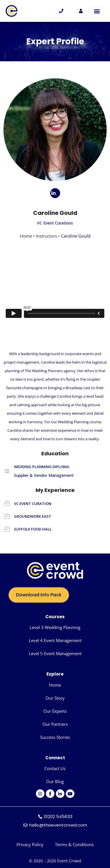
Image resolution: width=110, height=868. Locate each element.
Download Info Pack (39, 595)
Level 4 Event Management (55, 640)
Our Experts (55, 711)
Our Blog (55, 781)
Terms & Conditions (74, 844)
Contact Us (55, 768)
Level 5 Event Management (55, 653)
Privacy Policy (30, 844)
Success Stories (55, 737)
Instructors (46, 236)
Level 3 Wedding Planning (55, 627)
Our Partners (55, 724)
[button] (97, 11)
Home (26, 236)
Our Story (55, 698)
